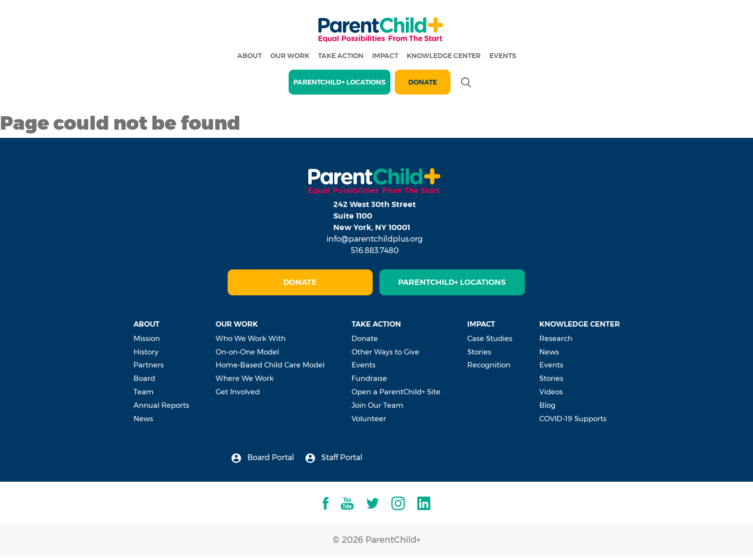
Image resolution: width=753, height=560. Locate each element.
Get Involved (238, 392)
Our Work (290, 56)
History (146, 352)
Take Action (341, 56)
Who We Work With (251, 338)
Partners (149, 365)
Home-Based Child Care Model (270, 365)
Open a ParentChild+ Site (396, 392)
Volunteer (369, 419)
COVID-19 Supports (573, 419)
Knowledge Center (444, 56)
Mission (147, 338)
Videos (551, 392)
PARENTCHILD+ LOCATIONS (340, 82)
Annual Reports (161, 405)
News (143, 419)
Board (144, 378)
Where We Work (245, 378)
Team (144, 392)
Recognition (489, 365)
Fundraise (369, 378)
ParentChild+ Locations (452, 282)
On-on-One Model (247, 352)
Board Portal (263, 458)
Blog (547, 405)
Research (556, 338)
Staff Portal (334, 458)
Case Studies (490, 338)
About (249, 56)
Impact (385, 56)
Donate (423, 82)
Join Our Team (377, 405)
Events (503, 56)
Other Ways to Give (385, 352)
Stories (479, 352)
